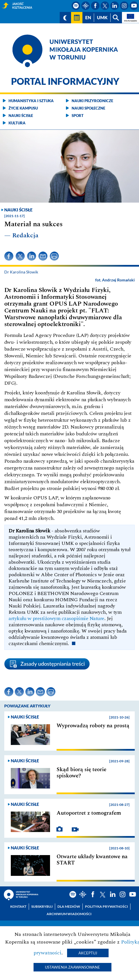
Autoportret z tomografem (89, 813)
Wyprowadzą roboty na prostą (93, 726)
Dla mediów (69, 906)
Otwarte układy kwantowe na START (92, 860)
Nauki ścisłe (21, 116)
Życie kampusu (23, 108)
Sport (78, 116)
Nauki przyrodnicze (92, 101)
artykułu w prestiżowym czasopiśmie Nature (56, 618)
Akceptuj (88, 953)
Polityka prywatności (106, 906)
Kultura (17, 123)
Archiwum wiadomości (69, 914)
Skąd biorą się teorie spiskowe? (81, 773)
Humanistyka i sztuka (31, 101)
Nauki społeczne (88, 108)
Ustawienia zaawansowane (72, 967)
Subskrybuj (42, 906)
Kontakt (18, 906)
